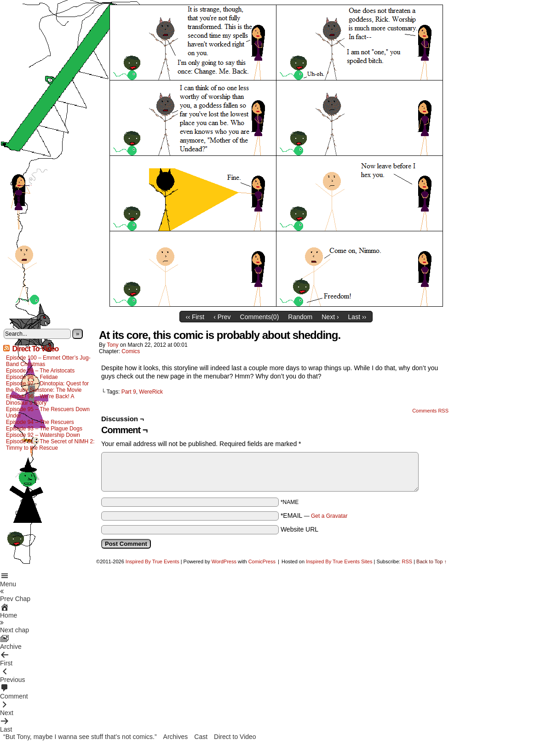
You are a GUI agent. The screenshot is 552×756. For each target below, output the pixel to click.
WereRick (151, 392)
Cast (201, 737)
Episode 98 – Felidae (32, 377)
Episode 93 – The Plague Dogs (44, 429)
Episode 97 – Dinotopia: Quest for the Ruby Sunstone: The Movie (47, 387)
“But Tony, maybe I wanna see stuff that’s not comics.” (80, 737)
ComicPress (262, 561)
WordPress (224, 561)
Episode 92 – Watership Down (43, 435)
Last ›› (357, 317)
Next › (330, 317)
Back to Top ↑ (431, 561)
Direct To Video (35, 349)
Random (300, 317)
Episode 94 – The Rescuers (40, 422)
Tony (112, 345)
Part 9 (129, 392)
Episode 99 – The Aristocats (40, 371)
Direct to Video (235, 737)
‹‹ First (195, 317)
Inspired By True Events (152, 561)
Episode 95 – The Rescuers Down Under (48, 412)
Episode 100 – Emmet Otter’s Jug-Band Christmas (48, 361)
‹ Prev (222, 317)
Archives (176, 737)
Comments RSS (430, 411)
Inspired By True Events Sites (339, 561)
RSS (407, 561)
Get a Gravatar (329, 516)
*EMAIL (314, 515)
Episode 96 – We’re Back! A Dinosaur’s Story (40, 400)
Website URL (299, 529)
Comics (131, 351)
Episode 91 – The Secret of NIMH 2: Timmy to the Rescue (50, 445)
